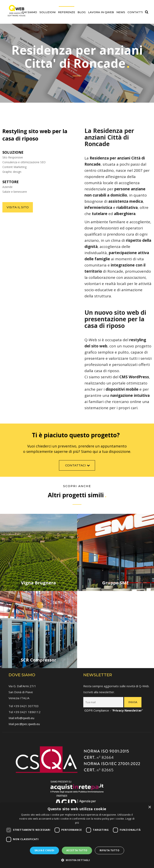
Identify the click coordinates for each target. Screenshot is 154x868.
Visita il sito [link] (18, 207)
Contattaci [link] (78, 467)
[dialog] (77, 836)
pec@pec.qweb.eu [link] (27, 723)
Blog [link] (82, 12)
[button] (77, 860)
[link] (17, 10)
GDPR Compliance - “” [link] (114, 709)
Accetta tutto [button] (77, 850)
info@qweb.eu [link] (25, 717)
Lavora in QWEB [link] (101, 12)
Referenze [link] (67, 12)
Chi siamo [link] (29, 12)
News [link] (121, 12)
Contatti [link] (135, 12)
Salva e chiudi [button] (44, 850)
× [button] (150, 807)
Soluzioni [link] (48, 12)
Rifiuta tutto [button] (109, 850)
